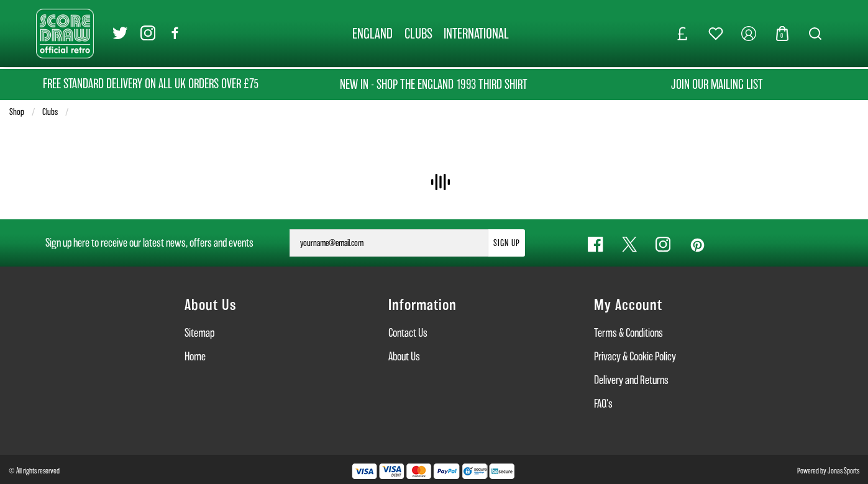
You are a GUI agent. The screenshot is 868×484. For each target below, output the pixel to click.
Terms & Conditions (628, 333)
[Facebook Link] (175, 34)
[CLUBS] (418, 34)
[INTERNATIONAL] (477, 34)
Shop (17, 112)
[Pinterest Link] (697, 244)
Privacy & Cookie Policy (635, 356)
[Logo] (65, 33)
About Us (404, 356)
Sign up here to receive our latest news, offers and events (149, 243)
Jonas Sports (843, 471)
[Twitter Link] (120, 34)
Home (195, 356)
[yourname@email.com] (389, 243)
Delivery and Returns (631, 380)
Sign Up (507, 243)
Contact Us (408, 333)
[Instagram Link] (148, 34)
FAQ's (603, 404)
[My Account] (749, 34)
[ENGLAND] (372, 34)
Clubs (50, 112)
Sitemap (199, 333)
